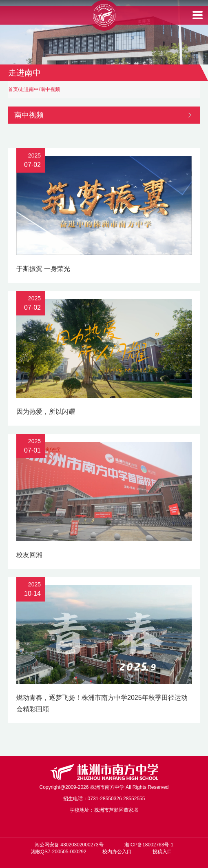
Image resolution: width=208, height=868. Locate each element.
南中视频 (50, 89)
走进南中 (29, 89)
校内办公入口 (117, 852)
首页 (13, 89)
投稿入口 (162, 852)
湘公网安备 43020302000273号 (69, 845)
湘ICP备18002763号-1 (149, 845)
